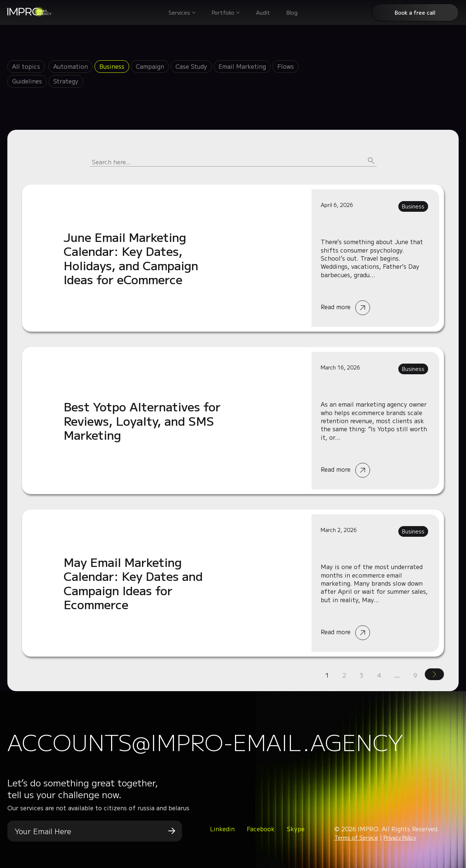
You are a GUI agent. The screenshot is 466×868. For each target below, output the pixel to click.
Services (179, 12)
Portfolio (223, 12)
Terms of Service (356, 837)
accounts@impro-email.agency (205, 741)
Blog (292, 12)
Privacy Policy (400, 837)
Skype (296, 829)
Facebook (261, 829)
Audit (263, 12)
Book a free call (415, 12)
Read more (233, 258)
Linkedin (222, 829)
